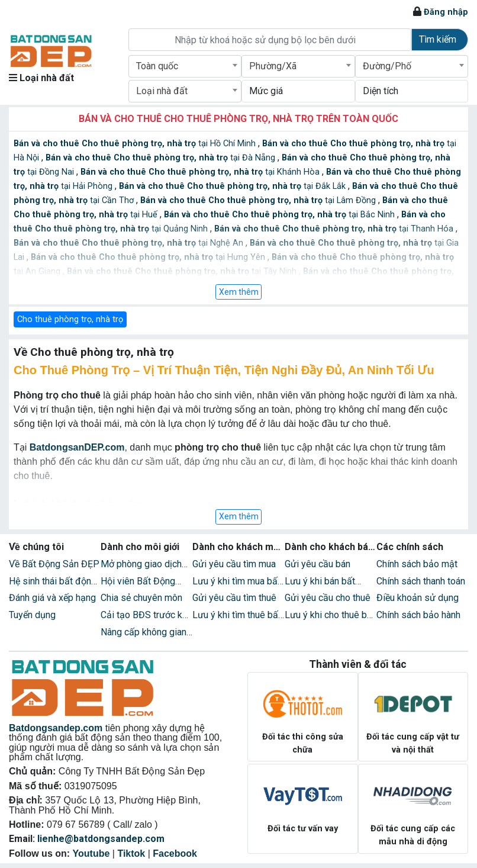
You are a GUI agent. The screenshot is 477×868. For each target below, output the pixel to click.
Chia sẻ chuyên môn (141, 598)
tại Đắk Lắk (233, 186)
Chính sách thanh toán (421, 581)
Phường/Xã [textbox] (273, 66)
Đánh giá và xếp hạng (52, 598)
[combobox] (185, 66)
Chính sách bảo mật (417, 564)
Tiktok (131, 853)
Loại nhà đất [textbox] (162, 91)
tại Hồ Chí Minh (136, 144)
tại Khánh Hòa (201, 172)
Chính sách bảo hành (418, 615)
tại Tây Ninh (183, 271)
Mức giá (266, 91)
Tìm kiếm (438, 39)
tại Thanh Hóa (335, 229)
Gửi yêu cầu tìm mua (234, 564)
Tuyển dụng (32, 615)
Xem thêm (239, 292)
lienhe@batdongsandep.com (101, 839)
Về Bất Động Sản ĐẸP (54, 564)
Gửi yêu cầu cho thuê (328, 598)
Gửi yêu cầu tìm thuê (234, 598)
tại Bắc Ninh (281, 215)
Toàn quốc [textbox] (157, 66)
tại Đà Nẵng (162, 158)
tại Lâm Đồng (259, 200)
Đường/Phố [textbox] (387, 66)
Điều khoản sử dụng (418, 598)
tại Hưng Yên (149, 257)
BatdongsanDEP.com (77, 447)
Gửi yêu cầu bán (318, 564)
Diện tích (381, 91)
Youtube (91, 853)
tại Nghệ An (130, 243)
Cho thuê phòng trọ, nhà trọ (70, 319)
